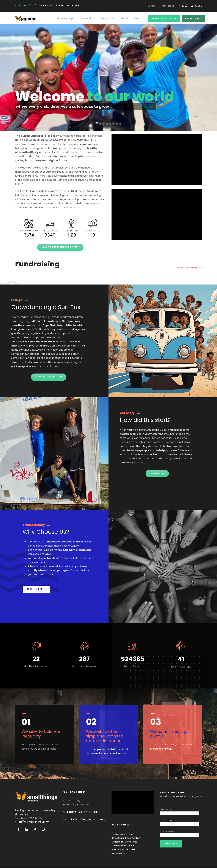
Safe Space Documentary (124, 830)
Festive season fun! (121, 826)
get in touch (194, 18)
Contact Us (170, 6)
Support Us (110, 18)
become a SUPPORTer (165, 18)
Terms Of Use (40, 861)
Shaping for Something (123, 834)
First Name (165, 801)
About (126, 18)
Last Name (165, 808)
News (138, 18)
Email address (167, 815)
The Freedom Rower (122, 837)
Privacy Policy (22, 861)
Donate (154, 6)
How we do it (90, 18)
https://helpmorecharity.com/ (29, 814)
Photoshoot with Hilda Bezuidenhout (130, 841)
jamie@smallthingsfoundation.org (84, 811)
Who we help (69, 18)
